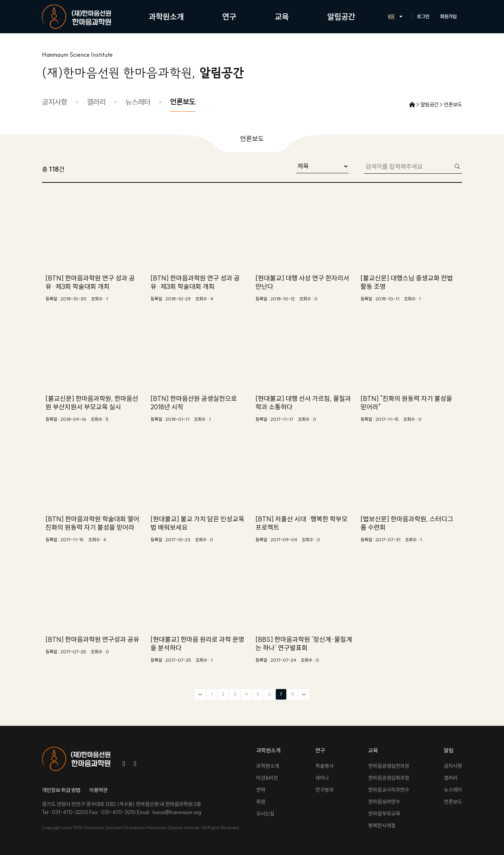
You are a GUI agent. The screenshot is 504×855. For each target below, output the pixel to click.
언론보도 (183, 102)
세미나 (322, 778)
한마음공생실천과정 (389, 766)
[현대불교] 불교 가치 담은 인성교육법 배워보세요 (197, 523)
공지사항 (55, 102)
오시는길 (265, 814)
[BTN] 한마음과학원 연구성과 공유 (92, 639)
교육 (282, 17)
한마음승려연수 (384, 802)
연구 (229, 17)
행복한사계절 (382, 825)
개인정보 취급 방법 (61, 790)
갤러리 (96, 102)
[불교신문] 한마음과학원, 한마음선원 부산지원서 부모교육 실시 (92, 403)
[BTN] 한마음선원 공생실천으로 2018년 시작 (194, 403)
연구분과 (324, 790)
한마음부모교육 (384, 814)
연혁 (261, 790)
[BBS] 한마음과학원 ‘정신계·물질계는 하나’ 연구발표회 (304, 644)
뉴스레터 (138, 102)
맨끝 (304, 694)
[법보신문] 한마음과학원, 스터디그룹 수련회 (407, 523)
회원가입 (448, 16)
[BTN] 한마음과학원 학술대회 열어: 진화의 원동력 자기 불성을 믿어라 (93, 523)
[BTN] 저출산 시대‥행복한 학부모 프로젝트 (302, 523)
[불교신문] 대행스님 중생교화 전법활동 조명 (407, 282)
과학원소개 (166, 17)
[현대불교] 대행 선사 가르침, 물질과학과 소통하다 (303, 403)
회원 (261, 802)
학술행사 (324, 766)
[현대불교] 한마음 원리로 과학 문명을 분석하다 (197, 644)
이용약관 (98, 790)
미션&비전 (267, 778)
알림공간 (341, 17)
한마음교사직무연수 (389, 790)
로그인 (423, 16)
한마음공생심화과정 (389, 778)
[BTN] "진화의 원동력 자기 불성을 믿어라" (406, 403)
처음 (200, 694)
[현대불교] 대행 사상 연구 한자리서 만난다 (302, 282)
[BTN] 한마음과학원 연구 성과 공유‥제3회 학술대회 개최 (90, 282)
